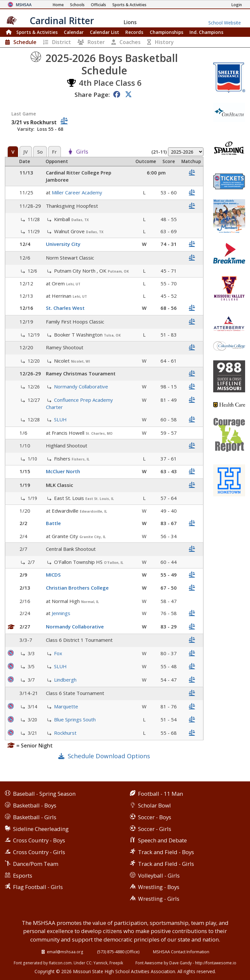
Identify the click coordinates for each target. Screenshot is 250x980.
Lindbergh (65, 680)
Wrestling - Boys (159, 887)
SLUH (60, 419)
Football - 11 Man (160, 794)
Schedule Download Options (109, 756)
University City (63, 244)
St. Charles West (65, 308)
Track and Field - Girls (166, 864)
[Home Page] (58, 5)
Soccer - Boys (155, 817)
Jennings (61, 613)
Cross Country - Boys (39, 840)
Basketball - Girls (35, 817)
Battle (53, 523)
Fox (58, 653)
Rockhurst (65, 733)
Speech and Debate (162, 840)
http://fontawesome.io (216, 963)
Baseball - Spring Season (44, 794)
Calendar (74, 32)
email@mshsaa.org (65, 952)
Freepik (116, 963)
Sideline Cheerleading (41, 829)
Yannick (100, 963)
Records (134, 32)
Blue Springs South (75, 719)
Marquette (66, 706)
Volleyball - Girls (159, 875)
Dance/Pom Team (36, 864)
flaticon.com (60, 963)
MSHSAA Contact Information (181, 952)
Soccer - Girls (155, 829)
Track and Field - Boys (166, 852)
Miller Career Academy (77, 192)
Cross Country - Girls (39, 852)
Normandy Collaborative (81, 386)
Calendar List (104, 32)
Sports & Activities (37, 32)
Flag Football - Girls (38, 887)
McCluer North (63, 471)
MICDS (53, 575)
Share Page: (92, 94)
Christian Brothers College (77, 588)
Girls (82, 152)
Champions (206, 32)
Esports (23, 875)
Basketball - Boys (35, 805)
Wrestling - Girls (159, 899)
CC (89, 963)
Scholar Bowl (154, 805)
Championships (167, 32)
